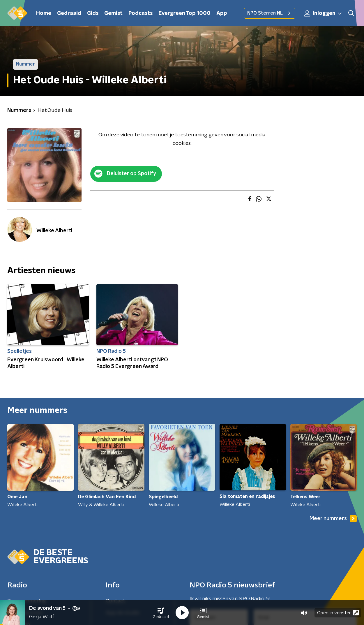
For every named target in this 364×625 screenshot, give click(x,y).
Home (44, 13)
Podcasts (141, 13)
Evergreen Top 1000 (184, 13)
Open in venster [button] (338, 613)
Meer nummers (333, 519)
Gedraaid (69, 13)
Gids (93, 13)
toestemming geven (199, 135)
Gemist (113, 13)
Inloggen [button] (323, 13)
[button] (161, 613)
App (222, 13)
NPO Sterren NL (270, 13)
